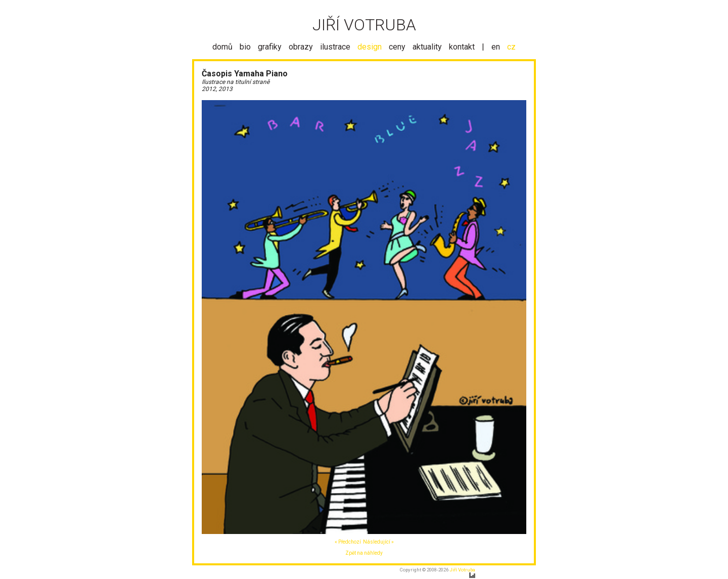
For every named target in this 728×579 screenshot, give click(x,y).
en (496, 47)
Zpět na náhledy (364, 553)
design (370, 47)
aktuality (427, 47)
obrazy (301, 47)
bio (245, 47)
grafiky (270, 47)
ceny (397, 47)
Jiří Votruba (462, 570)
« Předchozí (348, 542)
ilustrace (335, 47)
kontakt (462, 47)
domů (222, 47)
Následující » (378, 542)
